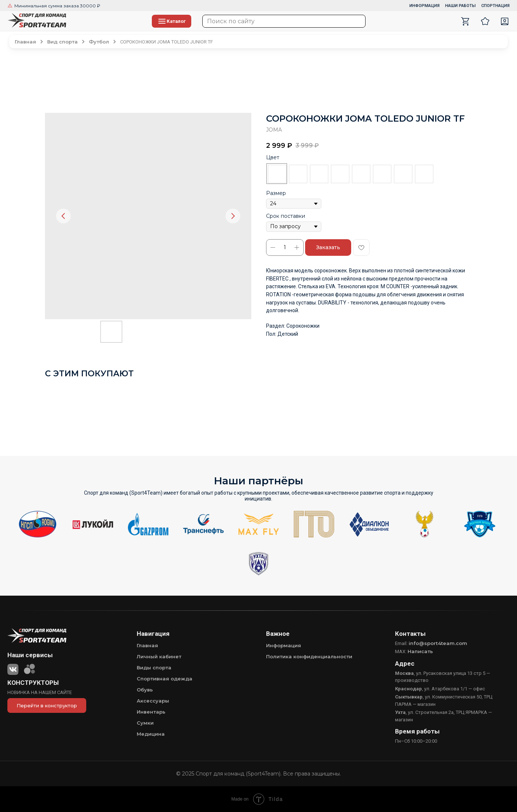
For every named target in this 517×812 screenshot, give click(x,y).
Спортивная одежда (165, 679)
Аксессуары (153, 701)
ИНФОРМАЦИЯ (425, 6)
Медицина (151, 734)
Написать (420, 651)
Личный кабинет (159, 656)
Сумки (145, 723)
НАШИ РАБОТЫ (460, 6)
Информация (284, 645)
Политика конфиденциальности (309, 656)
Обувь (145, 690)
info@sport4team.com (438, 643)
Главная (147, 645)
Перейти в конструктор (47, 705)
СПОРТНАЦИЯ (495, 6)
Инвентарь (151, 712)
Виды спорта (154, 668)
